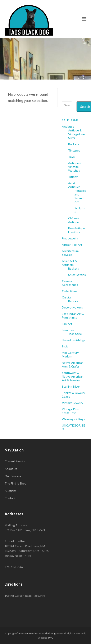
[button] (84, 19)
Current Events (15, 461)
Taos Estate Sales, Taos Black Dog (37, 633)
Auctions (11, 491)
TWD (51, 638)
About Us (11, 469)
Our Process (13, 476)
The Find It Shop (15, 483)
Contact (10, 498)
